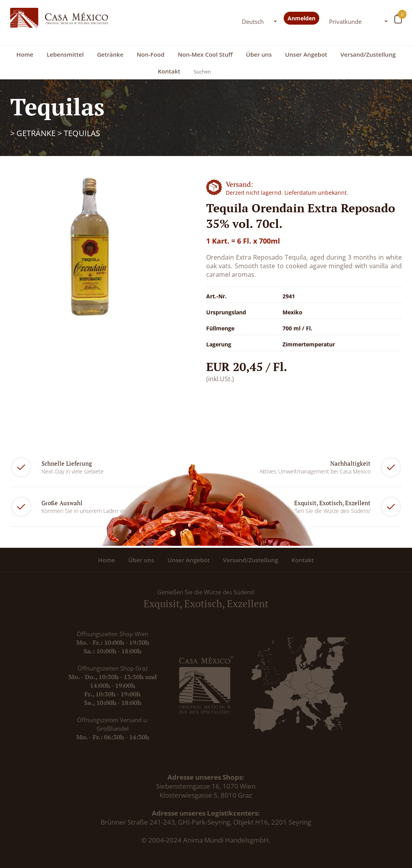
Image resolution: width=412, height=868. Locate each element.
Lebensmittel (65, 54)
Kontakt (169, 71)
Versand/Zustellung (368, 54)
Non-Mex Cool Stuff (205, 54)
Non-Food (150, 54)
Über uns (259, 54)
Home (25, 54)
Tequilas (82, 133)
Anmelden (301, 18)
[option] (89, 249)
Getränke (110, 54)
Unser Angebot (306, 54)
